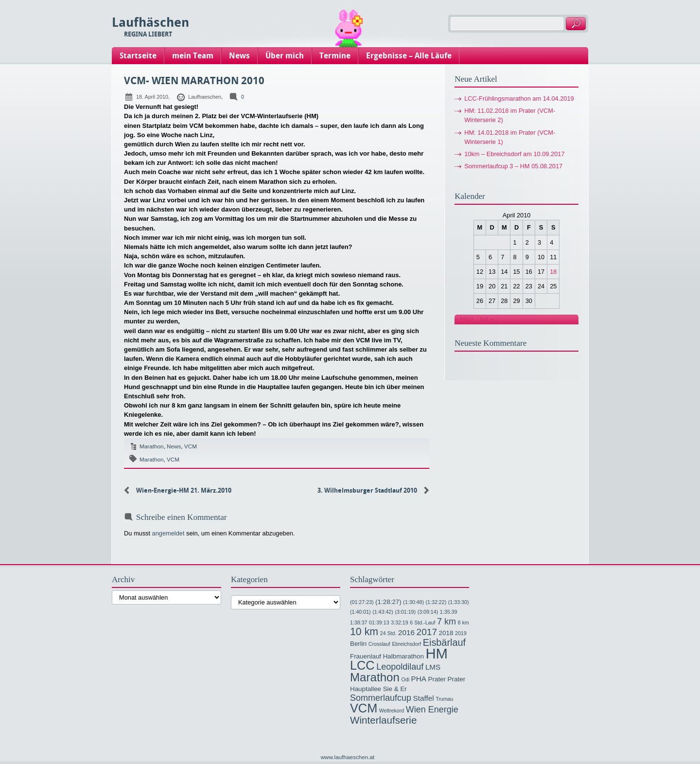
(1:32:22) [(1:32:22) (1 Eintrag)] (436, 602)
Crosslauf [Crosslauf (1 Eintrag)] (379, 644)
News (239, 56)
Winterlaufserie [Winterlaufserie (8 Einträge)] (383, 720)
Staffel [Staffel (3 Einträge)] (424, 698)
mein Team (193, 56)
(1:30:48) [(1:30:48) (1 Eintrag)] (413, 602)
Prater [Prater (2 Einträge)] (437, 679)
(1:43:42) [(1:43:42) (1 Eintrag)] (383, 612)
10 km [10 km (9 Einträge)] (364, 632)
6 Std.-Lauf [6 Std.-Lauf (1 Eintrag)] (422, 622)
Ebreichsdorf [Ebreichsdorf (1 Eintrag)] (406, 644)
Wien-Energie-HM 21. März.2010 (184, 490)
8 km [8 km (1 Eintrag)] (464, 622)
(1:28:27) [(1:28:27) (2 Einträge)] (388, 602)
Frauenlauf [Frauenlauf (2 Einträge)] (366, 656)
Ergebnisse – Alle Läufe (409, 56)
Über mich (285, 56)
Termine (335, 56)
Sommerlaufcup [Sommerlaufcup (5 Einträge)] (381, 698)
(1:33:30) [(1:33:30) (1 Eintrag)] (459, 602)
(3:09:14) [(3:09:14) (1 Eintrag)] (428, 612)
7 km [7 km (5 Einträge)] (446, 622)
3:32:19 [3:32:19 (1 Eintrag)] (400, 622)
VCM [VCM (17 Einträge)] (364, 708)
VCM (191, 446)
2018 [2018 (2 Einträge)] (446, 633)
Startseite (138, 56)
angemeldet (168, 533)
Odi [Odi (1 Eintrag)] (405, 679)
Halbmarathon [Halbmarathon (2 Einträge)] (403, 656)
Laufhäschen (150, 23)
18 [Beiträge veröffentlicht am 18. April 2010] (553, 272)
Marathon (152, 446)
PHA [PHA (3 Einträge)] (419, 679)
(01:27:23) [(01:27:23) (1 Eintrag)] (362, 602)
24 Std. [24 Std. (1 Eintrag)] (388, 633)
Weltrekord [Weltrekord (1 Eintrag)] (392, 711)
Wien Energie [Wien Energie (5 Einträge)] (432, 710)
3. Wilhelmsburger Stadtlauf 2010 (367, 490)
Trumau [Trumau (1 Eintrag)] (444, 699)
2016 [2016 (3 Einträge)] (406, 632)
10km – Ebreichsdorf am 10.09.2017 (514, 154)
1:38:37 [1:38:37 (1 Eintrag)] (359, 622)
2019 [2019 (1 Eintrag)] (461, 633)
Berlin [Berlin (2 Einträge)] (358, 644)
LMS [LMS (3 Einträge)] (433, 667)
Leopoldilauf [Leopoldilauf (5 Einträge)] (400, 667)
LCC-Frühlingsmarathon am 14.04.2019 (519, 98)
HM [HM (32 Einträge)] (437, 653)
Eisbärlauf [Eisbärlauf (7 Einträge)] (444, 642)
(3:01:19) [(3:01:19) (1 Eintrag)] (405, 612)
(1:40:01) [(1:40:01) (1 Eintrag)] (360, 612)
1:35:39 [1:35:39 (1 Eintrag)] (449, 612)
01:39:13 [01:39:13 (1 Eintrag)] (379, 622)
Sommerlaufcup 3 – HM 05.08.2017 (513, 166)
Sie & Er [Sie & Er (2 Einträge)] (395, 689)
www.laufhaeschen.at (348, 757)
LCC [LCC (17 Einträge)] (362, 665)
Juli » (486, 319)
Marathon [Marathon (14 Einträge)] (375, 677)
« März (464, 319)
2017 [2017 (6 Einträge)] (427, 632)
